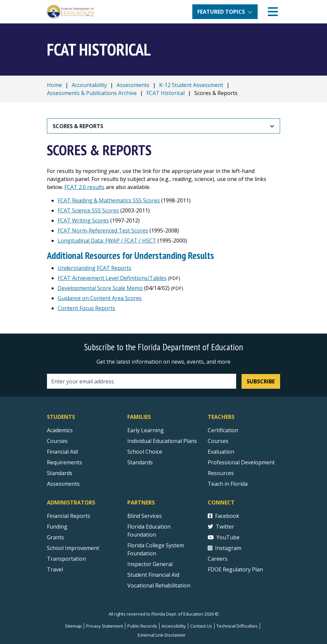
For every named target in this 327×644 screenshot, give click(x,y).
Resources (221, 473)
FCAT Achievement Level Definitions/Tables (112, 278)
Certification (223, 430)
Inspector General (150, 564)
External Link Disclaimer (162, 635)
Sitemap (73, 626)
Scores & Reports (78, 126)
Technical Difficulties (237, 626)
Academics (60, 430)
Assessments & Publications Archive (92, 93)
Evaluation (221, 452)
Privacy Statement (105, 626)
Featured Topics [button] (221, 12)
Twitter (221, 527)
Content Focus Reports (86, 308)
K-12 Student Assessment (191, 85)
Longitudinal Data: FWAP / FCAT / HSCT (107, 241)
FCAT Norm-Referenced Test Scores (103, 231)
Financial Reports (69, 516)
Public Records (142, 626)
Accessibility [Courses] (174, 626)
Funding (57, 527)
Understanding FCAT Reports (94, 268)
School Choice (145, 452)
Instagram (224, 548)
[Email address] (142, 381)
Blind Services (145, 516)
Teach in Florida (228, 484)
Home (54, 85)
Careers (218, 559)
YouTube (224, 537)
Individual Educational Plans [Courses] (162, 441)
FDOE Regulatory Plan (235, 569)
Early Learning (146, 430)
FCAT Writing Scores (83, 220)
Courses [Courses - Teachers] (218, 441)
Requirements (64, 462)
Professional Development (241, 462)
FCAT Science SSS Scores (88, 210)
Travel (55, 569)
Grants (55, 537)
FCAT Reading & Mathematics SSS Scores (109, 200)
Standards (140, 462)
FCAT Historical (166, 93)
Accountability (89, 85)
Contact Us (201, 626)
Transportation (67, 559)
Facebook (223, 516)
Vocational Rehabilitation (159, 585)
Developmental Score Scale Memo (100, 288)
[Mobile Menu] (273, 12)
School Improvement (73, 548)
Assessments (133, 85)
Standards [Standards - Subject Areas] (60, 473)
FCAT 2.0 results (84, 187)
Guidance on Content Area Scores (100, 298)
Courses (57, 441)
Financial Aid (62, 452)
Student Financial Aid (153, 575)
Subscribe (261, 381)
